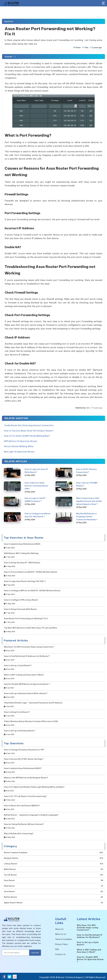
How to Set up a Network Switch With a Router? (26, 695)
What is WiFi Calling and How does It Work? (24, 676)
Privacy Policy (61, 944)
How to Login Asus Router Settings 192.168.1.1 (25, 583)
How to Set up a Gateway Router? (20, 732)
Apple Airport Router (13, 902)
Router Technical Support (71, 977)
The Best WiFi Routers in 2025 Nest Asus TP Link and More (30, 629)
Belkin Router (10, 869)
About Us (59, 929)
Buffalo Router (11, 897)
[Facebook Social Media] (4, 976)
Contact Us (60, 954)
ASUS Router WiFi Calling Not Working (21, 555)
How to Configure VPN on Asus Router (21, 601)
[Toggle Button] (103, 3)
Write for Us (61, 934)
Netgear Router (11, 858)
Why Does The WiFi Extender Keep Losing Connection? (29, 648)
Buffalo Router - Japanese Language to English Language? (31, 816)
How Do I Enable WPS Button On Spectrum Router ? (27, 686)
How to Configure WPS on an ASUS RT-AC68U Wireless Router (32, 592)
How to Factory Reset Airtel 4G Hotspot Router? (29, 431)
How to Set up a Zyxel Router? (18, 667)
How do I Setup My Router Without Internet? (24, 826)
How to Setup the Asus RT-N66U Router (22, 564)
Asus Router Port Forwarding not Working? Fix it (26, 620)
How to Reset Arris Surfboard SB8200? (22, 807)
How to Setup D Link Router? (17, 714)
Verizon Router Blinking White (19, 446)
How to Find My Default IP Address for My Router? (27, 658)
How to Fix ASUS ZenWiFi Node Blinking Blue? (27, 436)
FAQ (57, 949)
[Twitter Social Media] (9, 976)
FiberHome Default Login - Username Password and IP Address (33, 704)
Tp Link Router (10, 874)
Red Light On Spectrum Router (19, 451)
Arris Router (9, 891)
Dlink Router (9, 885)
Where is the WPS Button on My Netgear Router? (26, 779)
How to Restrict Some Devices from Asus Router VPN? (36, 485)
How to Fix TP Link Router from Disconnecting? (25, 798)
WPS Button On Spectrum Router (21, 441)
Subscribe (35, 952)
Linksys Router (11, 863)
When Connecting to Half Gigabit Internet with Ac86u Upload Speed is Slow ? (89, 501)
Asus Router (9, 880)
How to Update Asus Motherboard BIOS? (23, 770)
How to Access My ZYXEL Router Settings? (24, 761)
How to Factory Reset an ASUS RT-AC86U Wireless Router (31, 573)
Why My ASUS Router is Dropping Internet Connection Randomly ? (87, 516)
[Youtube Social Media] (15, 976)
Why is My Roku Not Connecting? (19, 835)
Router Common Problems (16, 852)
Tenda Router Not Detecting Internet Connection (29, 425)
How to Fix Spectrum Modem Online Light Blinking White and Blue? (34, 788)
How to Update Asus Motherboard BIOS (22, 546)
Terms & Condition (63, 939)
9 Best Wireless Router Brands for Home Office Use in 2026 (31, 723)
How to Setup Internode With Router (20, 611)
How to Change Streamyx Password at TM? (24, 751)
